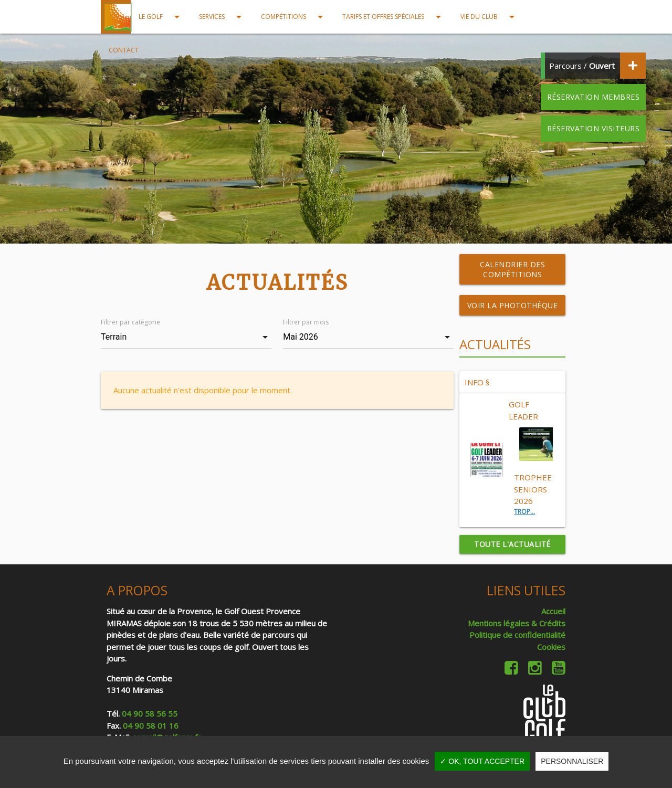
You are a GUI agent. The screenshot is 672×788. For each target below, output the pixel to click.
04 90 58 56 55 (150, 713)
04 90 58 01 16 (151, 726)
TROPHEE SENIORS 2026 (533, 489)
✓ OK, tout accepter (482, 761)
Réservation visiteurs (594, 128)
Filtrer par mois (306, 322)
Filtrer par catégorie (130, 322)
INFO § (477, 382)
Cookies (551, 647)
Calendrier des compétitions (512, 269)
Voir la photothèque (513, 305)
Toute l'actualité (512, 544)
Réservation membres (594, 97)
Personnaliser (572, 761)
